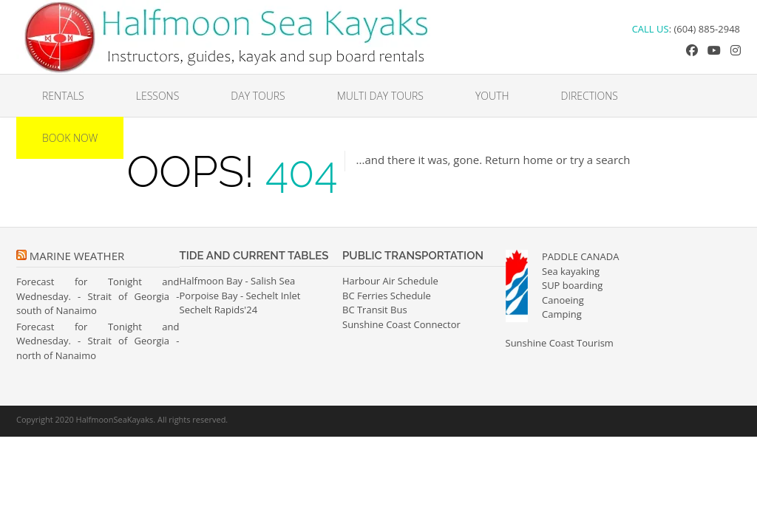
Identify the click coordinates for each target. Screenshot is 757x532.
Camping (562, 314)
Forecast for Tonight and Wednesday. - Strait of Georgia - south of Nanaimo (98, 296)
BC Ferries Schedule (387, 296)
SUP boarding (572, 285)
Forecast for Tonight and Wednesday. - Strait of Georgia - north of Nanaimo (98, 341)
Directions (590, 96)
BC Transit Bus (375, 310)
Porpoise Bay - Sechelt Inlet (240, 296)
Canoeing (563, 300)
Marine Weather (77, 256)
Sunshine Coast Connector (401, 324)
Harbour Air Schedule (390, 281)
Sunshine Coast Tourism (560, 343)
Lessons (158, 96)
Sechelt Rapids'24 (219, 310)
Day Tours (258, 96)
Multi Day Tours (380, 96)
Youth (492, 96)
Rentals (63, 96)
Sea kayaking (571, 271)
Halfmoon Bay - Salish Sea (238, 281)
